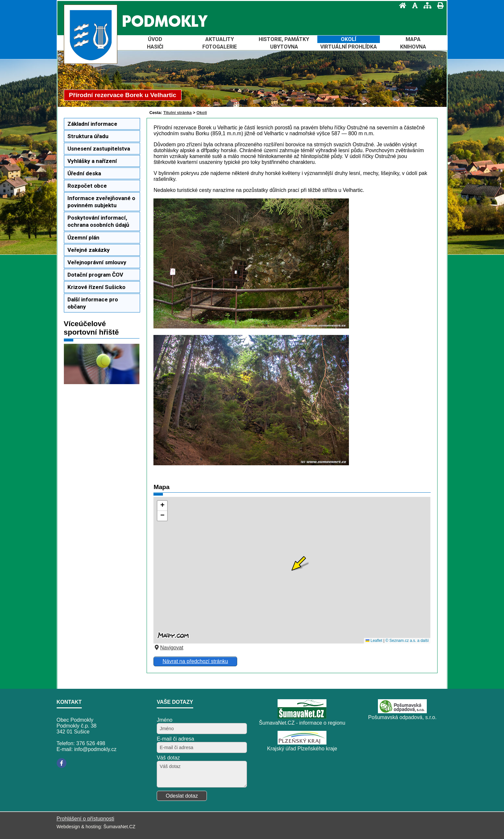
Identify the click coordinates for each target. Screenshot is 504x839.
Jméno (165, 720)
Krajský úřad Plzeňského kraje (302, 749)
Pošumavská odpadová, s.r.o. (402, 717)
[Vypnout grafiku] (413, 5)
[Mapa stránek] (425, 5)
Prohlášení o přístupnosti (86, 819)
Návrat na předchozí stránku (195, 661)
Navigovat (168, 648)
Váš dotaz (168, 758)
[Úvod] (401, 5)
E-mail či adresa (175, 739)
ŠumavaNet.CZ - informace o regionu (302, 723)
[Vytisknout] (438, 5)
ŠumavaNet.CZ (119, 827)
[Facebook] (62, 763)
